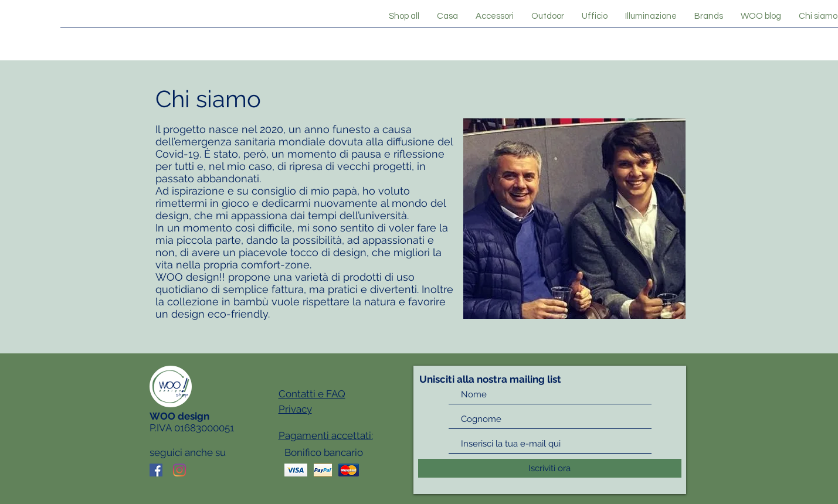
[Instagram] (179, 470)
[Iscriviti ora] (550, 468)
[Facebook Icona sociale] (156, 470)
